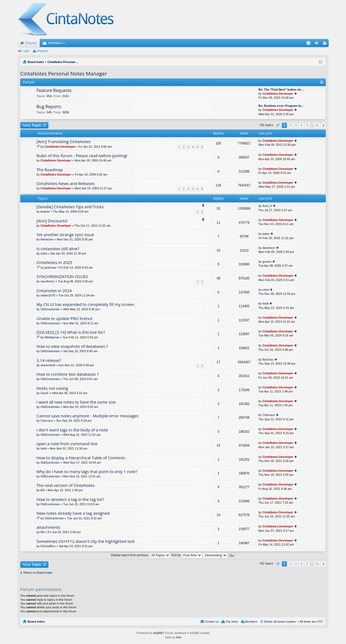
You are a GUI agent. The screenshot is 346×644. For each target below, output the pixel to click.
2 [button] (290, 125)
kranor (45, 212)
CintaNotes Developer (278, 94)
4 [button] (301, 125)
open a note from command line (67, 444)
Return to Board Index (38, 573)
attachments (48, 527)
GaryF (45, 393)
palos (266, 234)
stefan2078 (48, 295)
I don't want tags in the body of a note (72, 430)
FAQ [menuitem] (310, 44)
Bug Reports (49, 107)
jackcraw (50, 267)
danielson (269, 248)
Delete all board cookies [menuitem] (280, 622)
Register (43, 51)
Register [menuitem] (326, 44)
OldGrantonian (50, 309)
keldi (266, 303)
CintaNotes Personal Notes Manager (64, 74)
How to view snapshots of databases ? (72, 346)
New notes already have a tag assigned (73, 513)
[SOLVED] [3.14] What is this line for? (71, 332)
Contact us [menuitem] (212, 622)
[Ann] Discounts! (52, 221)
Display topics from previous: (140, 555)
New (32, 125)
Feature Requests (54, 91)
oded (44, 253)
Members (55, 43)
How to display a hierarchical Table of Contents (81, 458)
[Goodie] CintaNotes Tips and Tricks (70, 207)
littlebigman (52, 337)
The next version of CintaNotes (66, 485)
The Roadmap (50, 170)
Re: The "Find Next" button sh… (281, 90)
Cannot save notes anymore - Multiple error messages (87, 416)
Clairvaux (47, 421)
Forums (31, 43)
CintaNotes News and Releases (66, 184)
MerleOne (47, 239)
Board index (36, 622)
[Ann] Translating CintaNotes (64, 142)
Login (26, 51)
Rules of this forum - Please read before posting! (82, 156)
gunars (267, 262)
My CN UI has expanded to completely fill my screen (85, 304)
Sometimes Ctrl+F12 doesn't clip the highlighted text (86, 541)
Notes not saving (52, 388)
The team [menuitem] (232, 622)
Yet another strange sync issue (65, 235)
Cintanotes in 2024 (54, 291)
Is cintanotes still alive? (58, 249)
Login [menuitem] (318, 44)
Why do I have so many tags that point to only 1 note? (87, 472)
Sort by (187, 555)
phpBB (157, 633)
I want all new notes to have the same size (76, 402)
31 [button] (317, 125)
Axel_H (267, 206)
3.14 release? (49, 360)
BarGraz (268, 359)
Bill (43, 490)
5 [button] (307, 125)
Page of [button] (277, 125)
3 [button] (296, 125)
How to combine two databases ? (68, 374)
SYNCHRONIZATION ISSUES (62, 277)
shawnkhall (48, 365)
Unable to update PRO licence (64, 318)
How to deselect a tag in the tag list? (70, 499)
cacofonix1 (48, 281)
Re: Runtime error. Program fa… (281, 106)
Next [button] (323, 125)
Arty (179, 637)
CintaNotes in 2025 (54, 262)
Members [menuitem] (251, 622)
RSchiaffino (48, 546)
